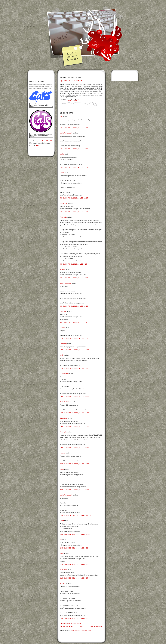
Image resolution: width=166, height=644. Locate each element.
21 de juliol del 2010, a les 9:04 (75, 564)
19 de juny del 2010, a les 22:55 (75, 448)
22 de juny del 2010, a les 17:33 (75, 464)
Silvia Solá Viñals (66, 402)
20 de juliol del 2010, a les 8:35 (75, 534)
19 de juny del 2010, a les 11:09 (75, 413)
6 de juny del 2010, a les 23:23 (74, 306)
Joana (62, 469)
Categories (73, 101)
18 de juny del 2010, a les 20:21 (75, 397)
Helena (62, 453)
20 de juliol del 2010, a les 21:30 (75, 548)
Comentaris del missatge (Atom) (81, 631)
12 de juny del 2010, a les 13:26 (75, 350)
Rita (61, 117)
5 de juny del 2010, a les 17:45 (74, 212)
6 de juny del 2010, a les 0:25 (74, 264)
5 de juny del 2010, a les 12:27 (74, 198)
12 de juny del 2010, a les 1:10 (74, 338)
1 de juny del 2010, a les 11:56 (74, 128)
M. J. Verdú (64, 569)
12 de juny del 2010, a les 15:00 (75, 368)
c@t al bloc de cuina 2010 (72, 81)
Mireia (62, 521)
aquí (38, 145)
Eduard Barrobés (47, 141)
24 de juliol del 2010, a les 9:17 (75, 618)
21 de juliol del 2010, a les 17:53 (75, 578)
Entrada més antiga (96, 626)
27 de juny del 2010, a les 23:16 (75, 490)
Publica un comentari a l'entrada (70, 623)
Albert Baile (64, 203)
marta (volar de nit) (66, 133)
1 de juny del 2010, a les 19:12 (74, 149)
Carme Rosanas (65, 283)
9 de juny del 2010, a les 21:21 (74, 322)
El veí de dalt (64, 374)
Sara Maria (64, 418)
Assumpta (63, 217)
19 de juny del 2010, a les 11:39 (75, 427)
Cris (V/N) (63, 311)
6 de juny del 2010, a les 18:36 (74, 278)
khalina (62, 327)
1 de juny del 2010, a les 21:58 (74, 167)
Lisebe (62, 173)
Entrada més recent (66, 626)
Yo (61, 539)
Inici (81, 626)
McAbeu (63, 583)
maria (62, 154)
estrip (62, 355)
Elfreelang (63, 344)
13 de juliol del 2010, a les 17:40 (75, 516)
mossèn (62, 269)
